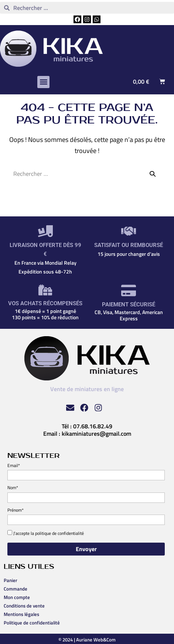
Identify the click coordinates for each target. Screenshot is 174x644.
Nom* (13, 488)
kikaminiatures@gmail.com (96, 434)
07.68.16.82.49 (93, 426)
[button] (43, 82)
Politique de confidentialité (32, 623)
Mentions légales (21, 614)
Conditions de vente (24, 606)
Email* (14, 465)
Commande (16, 589)
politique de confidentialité (59, 533)
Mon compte (17, 597)
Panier (11, 580)
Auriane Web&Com (96, 640)
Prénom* (16, 510)
